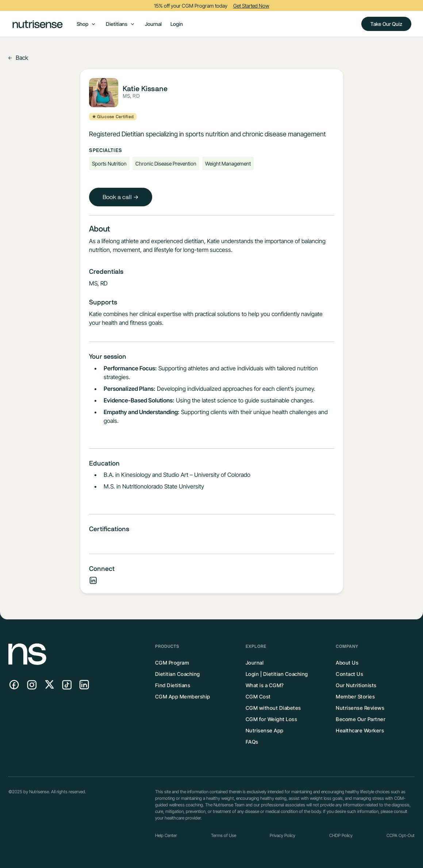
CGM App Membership (183, 696)
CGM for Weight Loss (272, 719)
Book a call (121, 197)
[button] (86, 24)
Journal (153, 24)
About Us (347, 663)
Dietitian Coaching (178, 674)
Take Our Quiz (386, 24)
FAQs (252, 742)
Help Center (166, 835)
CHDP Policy (341, 835)
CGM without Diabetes (273, 708)
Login (177, 24)
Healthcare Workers (360, 730)
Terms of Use (224, 835)
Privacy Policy (282, 835)
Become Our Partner (361, 719)
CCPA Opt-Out (401, 835)
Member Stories (355, 696)
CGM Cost (258, 696)
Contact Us (349, 674)
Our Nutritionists (356, 685)
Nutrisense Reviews (360, 708)
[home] (38, 24)
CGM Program (172, 663)
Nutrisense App (265, 730)
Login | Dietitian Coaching (277, 674)
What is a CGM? (265, 685)
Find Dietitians (173, 685)
